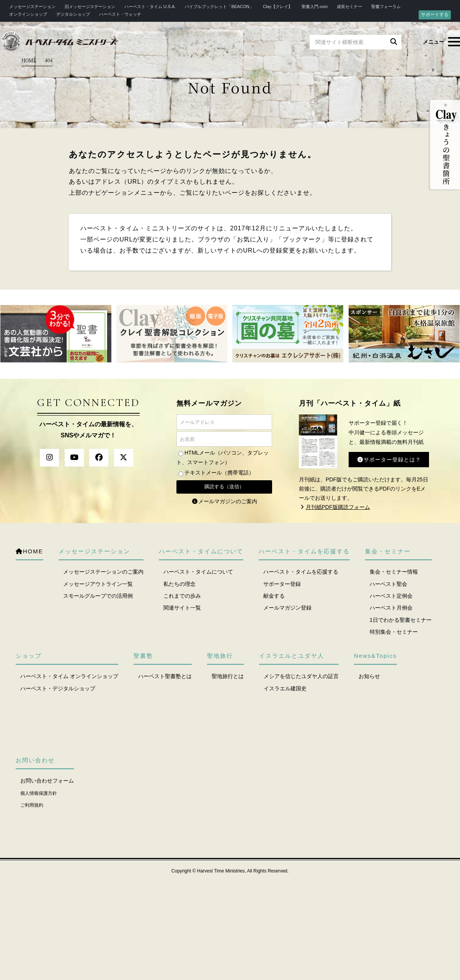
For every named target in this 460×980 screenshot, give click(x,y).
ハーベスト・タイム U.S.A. (150, 7)
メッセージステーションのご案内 (103, 572)
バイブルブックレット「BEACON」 (219, 7)
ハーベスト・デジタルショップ (58, 688)
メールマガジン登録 (287, 608)
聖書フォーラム (386, 7)
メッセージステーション (32, 7)
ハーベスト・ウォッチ (120, 14)
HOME (29, 60)
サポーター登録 (282, 584)
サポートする (435, 15)
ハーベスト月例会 (391, 608)
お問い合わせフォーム (47, 781)
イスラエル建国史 (285, 688)
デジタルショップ (73, 14)
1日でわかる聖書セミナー (401, 620)
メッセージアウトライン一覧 (98, 584)
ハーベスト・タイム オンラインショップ (69, 676)
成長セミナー (349, 7)
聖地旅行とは (228, 676)
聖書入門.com (315, 7)
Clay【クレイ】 (278, 7)
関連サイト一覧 (182, 608)
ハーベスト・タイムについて (198, 572)
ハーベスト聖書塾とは (165, 676)
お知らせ (369, 676)
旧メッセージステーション (90, 7)
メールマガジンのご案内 (224, 501)
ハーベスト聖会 (388, 584)
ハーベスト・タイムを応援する (301, 572)
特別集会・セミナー (394, 632)
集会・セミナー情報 (394, 572)
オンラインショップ (28, 14)
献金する (274, 596)
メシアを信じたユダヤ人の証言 (301, 676)
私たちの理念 (179, 584)
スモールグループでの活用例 (98, 596)
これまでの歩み (182, 596)
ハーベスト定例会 (391, 596)
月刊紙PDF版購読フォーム (334, 507)
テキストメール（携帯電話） (219, 473)
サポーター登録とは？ (389, 460)
